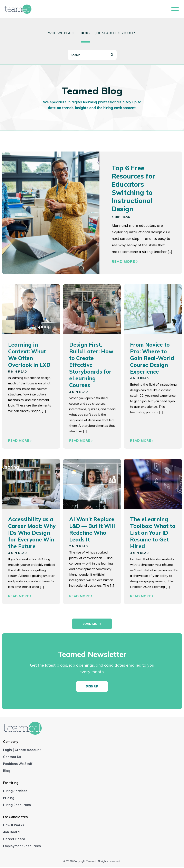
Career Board (14, 840)
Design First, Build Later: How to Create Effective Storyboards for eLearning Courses (91, 365)
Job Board (11, 833)
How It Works (14, 826)
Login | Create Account (22, 751)
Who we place (61, 33)
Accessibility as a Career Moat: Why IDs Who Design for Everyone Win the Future (32, 533)
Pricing (9, 799)
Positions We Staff (18, 765)
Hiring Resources (17, 806)
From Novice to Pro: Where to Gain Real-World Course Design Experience (152, 358)
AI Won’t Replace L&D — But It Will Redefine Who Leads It (92, 529)
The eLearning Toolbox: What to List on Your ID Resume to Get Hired (153, 533)
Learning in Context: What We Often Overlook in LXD (29, 355)
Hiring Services (15, 792)
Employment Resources (22, 847)
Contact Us (12, 758)
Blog (7, 772)
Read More (125, 261)
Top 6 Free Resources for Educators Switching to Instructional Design (133, 188)
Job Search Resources (116, 33)
